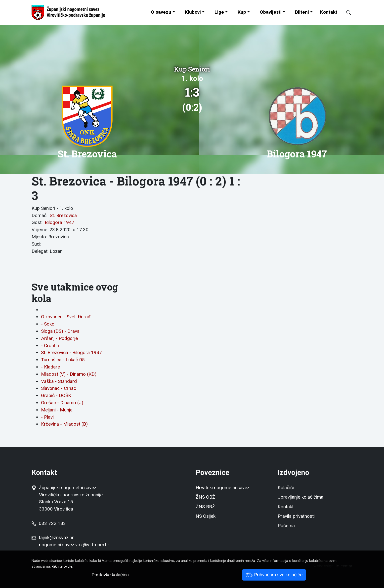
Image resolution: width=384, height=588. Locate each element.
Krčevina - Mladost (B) (64, 424)
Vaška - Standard (59, 381)
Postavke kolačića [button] (110, 575)
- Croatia (50, 346)
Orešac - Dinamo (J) (62, 403)
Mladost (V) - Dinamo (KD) (69, 374)
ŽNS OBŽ (205, 497)
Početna (286, 526)
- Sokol (48, 324)
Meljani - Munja (57, 410)
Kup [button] (242, 12)
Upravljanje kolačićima (300, 497)
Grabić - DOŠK (56, 395)
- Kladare (50, 367)
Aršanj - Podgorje (59, 338)
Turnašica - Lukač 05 (63, 360)
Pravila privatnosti (296, 516)
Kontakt (329, 12)
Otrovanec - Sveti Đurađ (66, 317)
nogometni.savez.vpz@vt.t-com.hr (74, 545)
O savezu (161, 12)
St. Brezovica (63, 215)
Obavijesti (271, 12)
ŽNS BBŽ (205, 507)
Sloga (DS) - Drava (60, 331)
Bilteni (302, 12)
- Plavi (47, 417)
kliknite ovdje (62, 566)
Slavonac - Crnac (59, 388)
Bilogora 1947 (60, 222)
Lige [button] (219, 12)
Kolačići (286, 488)
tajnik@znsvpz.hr (56, 537)
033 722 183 (49, 523)
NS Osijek (206, 516)
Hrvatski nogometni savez (223, 488)
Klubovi (193, 12)
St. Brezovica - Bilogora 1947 (71, 352)
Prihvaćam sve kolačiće (274, 575)
